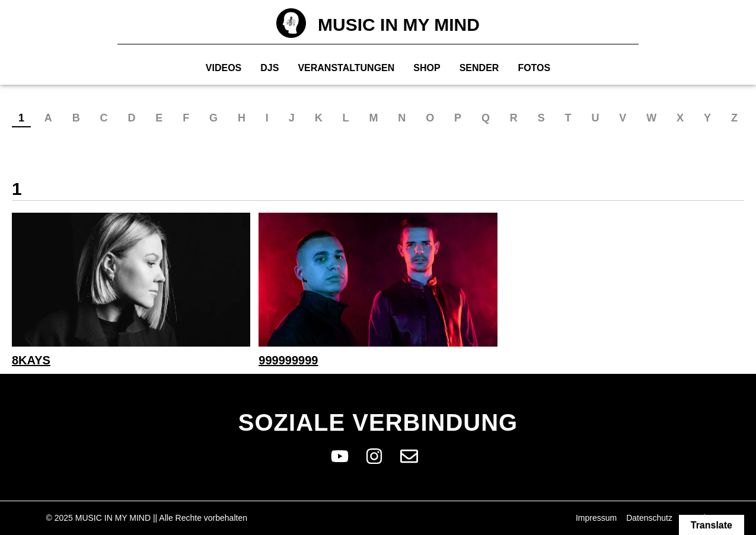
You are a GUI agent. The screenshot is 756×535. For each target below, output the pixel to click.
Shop (427, 68)
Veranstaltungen (346, 68)
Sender (479, 68)
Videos (224, 68)
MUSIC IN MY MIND (399, 25)
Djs (269, 68)
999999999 (288, 360)
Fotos (534, 68)
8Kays (31, 360)
